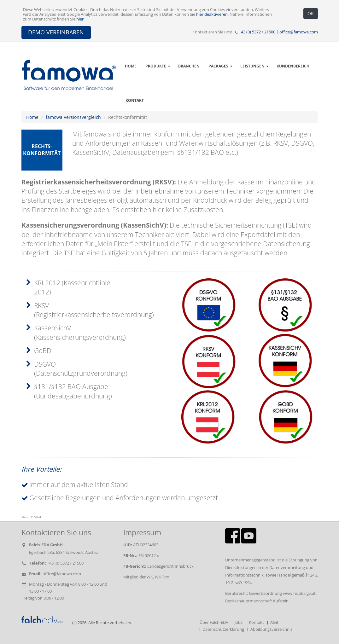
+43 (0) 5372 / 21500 (257, 32)
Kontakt (135, 100)
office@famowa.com (299, 32)
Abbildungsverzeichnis (271, 629)
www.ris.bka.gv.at (299, 593)
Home (32, 117)
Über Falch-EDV (214, 622)
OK (311, 13)
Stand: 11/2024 (31, 517)
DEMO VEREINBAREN (56, 32)
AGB (274, 622)
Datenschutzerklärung (223, 629)
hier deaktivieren (212, 14)
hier (80, 19)
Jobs (239, 622)
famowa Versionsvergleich (73, 117)
